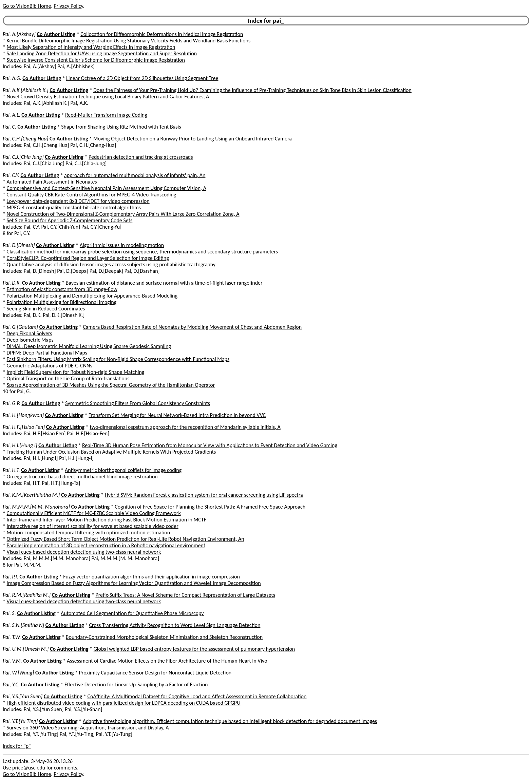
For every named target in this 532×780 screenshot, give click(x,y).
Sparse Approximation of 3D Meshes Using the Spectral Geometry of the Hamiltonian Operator (111, 385)
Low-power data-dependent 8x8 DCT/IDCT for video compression (78, 201)
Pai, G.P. (12, 403)
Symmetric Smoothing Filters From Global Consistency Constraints (138, 403)
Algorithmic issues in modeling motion (122, 245)
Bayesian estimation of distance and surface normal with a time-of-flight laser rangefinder (164, 283)
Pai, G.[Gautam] (20, 327)
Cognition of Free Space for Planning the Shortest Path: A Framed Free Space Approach (210, 507)
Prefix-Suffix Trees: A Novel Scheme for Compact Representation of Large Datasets (185, 595)
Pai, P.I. (11, 577)
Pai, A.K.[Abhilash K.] (26, 90)
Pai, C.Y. (11, 175)
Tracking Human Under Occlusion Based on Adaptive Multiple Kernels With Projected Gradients (111, 452)
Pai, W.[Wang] (18, 673)
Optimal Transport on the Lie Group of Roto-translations (68, 378)
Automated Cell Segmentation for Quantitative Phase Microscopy (132, 613)
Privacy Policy (68, 6)
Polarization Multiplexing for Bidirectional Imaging (62, 302)
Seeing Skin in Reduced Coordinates (46, 309)
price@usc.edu (29, 768)
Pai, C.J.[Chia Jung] (23, 157)
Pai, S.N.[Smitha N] (23, 625)
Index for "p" (17, 746)
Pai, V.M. (12, 661)
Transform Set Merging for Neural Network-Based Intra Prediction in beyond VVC (177, 415)
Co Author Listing (56, 34)
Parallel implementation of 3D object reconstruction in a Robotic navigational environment (106, 545)
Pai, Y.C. (11, 684)
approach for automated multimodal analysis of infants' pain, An (135, 175)
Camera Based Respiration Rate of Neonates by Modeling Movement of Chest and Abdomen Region (192, 327)
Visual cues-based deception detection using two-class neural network (84, 552)
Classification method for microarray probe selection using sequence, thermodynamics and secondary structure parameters (142, 252)
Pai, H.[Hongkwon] (23, 415)
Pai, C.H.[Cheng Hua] (25, 139)
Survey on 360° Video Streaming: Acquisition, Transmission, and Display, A (88, 728)
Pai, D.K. (12, 283)
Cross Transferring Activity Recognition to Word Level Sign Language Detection (175, 625)
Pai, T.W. (12, 637)
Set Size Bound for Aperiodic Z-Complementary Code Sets (70, 220)
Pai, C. (9, 127)
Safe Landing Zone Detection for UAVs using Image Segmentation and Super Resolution (102, 53)
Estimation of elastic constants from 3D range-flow (62, 289)
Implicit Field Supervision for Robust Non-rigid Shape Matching (76, 372)
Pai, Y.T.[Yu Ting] (20, 721)
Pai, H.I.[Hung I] (20, 445)
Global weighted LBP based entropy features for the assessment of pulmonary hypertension (194, 649)
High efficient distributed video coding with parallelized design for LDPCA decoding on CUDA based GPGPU (124, 703)
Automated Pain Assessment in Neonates (52, 182)
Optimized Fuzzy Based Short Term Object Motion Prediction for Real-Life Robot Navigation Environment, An (126, 539)
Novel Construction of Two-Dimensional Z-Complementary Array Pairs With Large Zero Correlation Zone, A (123, 214)
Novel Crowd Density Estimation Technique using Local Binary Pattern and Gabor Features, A (108, 97)
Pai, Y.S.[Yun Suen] (23, 696)
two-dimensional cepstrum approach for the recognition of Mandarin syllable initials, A (185, 427)
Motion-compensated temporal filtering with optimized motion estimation (89, 532)
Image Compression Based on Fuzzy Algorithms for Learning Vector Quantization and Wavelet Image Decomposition (134, 583)
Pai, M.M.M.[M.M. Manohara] (36, 507)
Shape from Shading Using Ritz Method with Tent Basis (121, 127)
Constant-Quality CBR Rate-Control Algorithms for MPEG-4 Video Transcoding (92, 195)
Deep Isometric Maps (30, 340)
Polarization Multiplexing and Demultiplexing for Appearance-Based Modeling (92, 296)
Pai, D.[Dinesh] (19, 245)
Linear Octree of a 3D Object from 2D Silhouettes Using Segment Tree (142, 78)
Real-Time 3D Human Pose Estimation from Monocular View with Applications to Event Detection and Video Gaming (210, 445)
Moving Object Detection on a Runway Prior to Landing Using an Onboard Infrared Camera (193, 139)
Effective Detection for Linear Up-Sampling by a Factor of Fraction (136, 684)
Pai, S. (9, 613)
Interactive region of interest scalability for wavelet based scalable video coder (93, 526)
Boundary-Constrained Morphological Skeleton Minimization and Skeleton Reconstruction (164, 637)
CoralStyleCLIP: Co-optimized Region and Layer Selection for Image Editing (88, 258)
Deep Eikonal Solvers (30, 333)
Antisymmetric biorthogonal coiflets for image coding (123, 470)
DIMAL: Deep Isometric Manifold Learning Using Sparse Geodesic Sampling (89, 346)
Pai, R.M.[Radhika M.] (27, 595)
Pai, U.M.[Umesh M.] (26, 649)
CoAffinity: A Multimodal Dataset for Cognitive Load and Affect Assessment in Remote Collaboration (197, 696)
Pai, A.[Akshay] (19, 34)
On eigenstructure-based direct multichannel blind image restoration (82, 477)
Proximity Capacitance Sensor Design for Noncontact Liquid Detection (155, 673)
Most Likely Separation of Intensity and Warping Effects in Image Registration (91, 47)
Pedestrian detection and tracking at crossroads (141, 157)
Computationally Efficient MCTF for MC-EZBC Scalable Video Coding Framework (94, 513)
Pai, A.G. (12, 78)
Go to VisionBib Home (27, 6)
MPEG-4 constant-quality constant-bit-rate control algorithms (74, 207)
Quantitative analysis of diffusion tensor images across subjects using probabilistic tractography (111, 264)
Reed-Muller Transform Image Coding (106, 115)
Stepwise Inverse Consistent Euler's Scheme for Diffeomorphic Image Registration (96, 60)
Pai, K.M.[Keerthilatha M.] (31, 495)
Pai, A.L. (12, 115)
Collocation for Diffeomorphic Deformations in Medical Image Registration (162, 34)
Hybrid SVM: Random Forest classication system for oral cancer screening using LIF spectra (204, 495)
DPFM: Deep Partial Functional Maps (47, 353)
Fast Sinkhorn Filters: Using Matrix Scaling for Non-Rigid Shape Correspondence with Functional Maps (118, 359)
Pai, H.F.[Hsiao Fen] (24, 427)
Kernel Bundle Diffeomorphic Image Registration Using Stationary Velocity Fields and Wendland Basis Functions (129, 41)
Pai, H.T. (11, 470)
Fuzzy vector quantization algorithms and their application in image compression (151, 577)
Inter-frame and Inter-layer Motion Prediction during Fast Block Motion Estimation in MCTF (107, 520)
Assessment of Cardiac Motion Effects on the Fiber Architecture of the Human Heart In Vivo (167, 661)
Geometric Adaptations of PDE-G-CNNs (50, 366)
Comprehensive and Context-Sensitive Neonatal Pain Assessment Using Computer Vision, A (107, 188)
